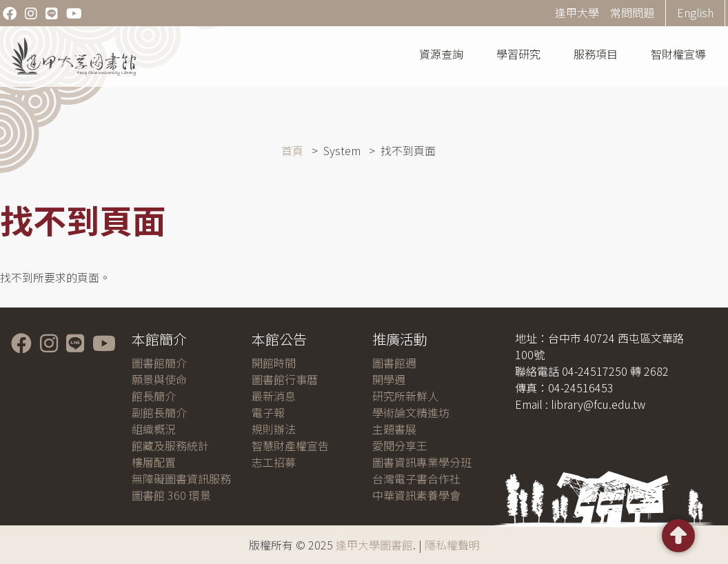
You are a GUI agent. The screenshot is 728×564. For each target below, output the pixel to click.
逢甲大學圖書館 (374, 545)
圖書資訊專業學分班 (422, 462)
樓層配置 (154, 462)
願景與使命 (159, 379)
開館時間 (274, 363)
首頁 (292, 150)
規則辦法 (274, 429)
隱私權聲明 (452, 545)
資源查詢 (441, 54)
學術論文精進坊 (411, 412)
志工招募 (274, 462)
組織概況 (154, 429)
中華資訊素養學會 (416, 495)
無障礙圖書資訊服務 (181, 479)
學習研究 (518, 54)
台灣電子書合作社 (416, 479)
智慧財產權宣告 (290, 445)
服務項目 (596, 54)
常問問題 (632, 12)
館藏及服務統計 (170, 445)
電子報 (268, 412)
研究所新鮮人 (405, 396)
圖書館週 (394, 363)
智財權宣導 (678, 54)
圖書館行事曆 (285, 379)
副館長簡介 (159, 412)
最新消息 (274, 396)
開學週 (389, 379)
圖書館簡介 (159, 363)
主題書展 (394, 429)
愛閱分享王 (400, 445)
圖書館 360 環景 (171, 495)
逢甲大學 (577, 12)
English (695, 12)
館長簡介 (154, 396)
